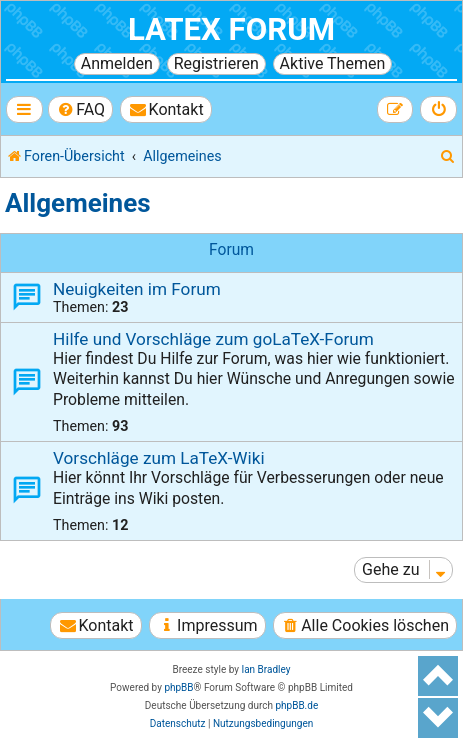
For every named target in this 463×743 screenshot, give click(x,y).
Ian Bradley (265, 669)
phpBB (178, 687)
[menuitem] (80, 109)
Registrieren (216, 63)
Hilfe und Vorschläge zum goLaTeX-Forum (213, 339)
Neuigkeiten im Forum (137, 289)
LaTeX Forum (231, 29)
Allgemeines (78, 203)
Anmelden (117, 63)
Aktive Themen (333, 63)
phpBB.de (296, 705)
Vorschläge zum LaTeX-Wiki (159, 458)
